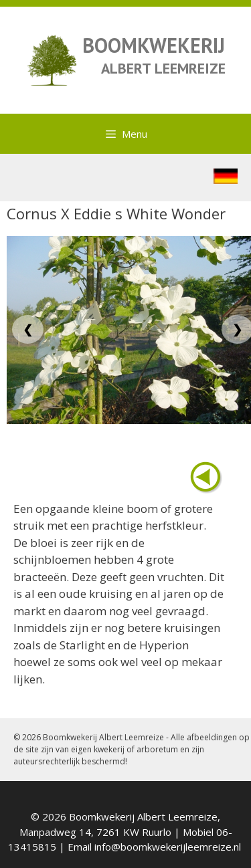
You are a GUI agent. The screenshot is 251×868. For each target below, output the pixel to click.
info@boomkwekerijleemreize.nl (168, 847)
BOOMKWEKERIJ (154, 45)
